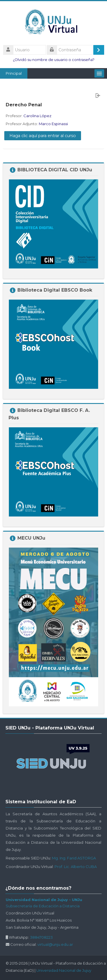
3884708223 (41, 937)
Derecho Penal (24, 105)
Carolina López (37, 116)
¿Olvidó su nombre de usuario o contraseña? (54, 60)
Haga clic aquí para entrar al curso (43, 136)
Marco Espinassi (53, 124)
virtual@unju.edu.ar (55, 944)
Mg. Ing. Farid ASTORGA (74, 858)
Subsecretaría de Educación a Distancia (43, 906)
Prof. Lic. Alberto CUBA (76, 867)
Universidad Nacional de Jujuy (64, 970)
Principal (14, 73)
